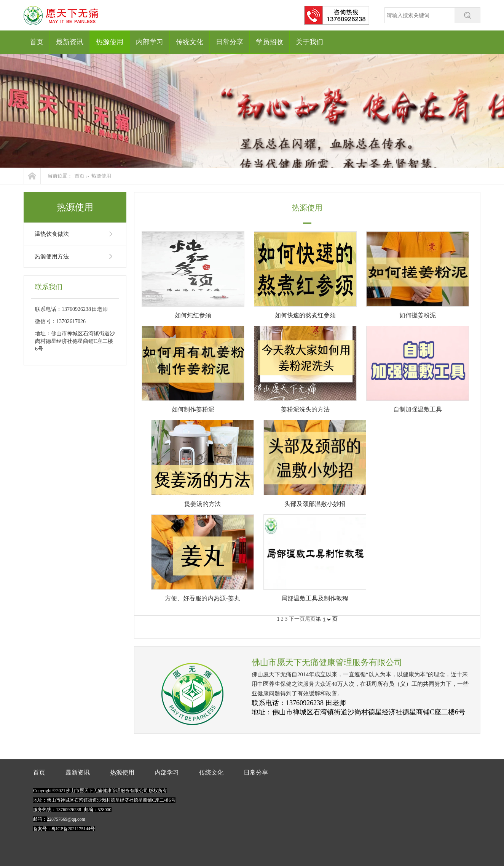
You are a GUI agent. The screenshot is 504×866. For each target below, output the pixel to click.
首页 (37, 42)
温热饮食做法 (52, 234)
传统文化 (190, 42)
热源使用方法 (52, 256)
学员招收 (270, 42)
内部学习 (150, 42)
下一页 (297, 619)
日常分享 (230, 42)
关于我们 (309, 42)
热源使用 (110, 42)
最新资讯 (70, 42)
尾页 (310, 619)
